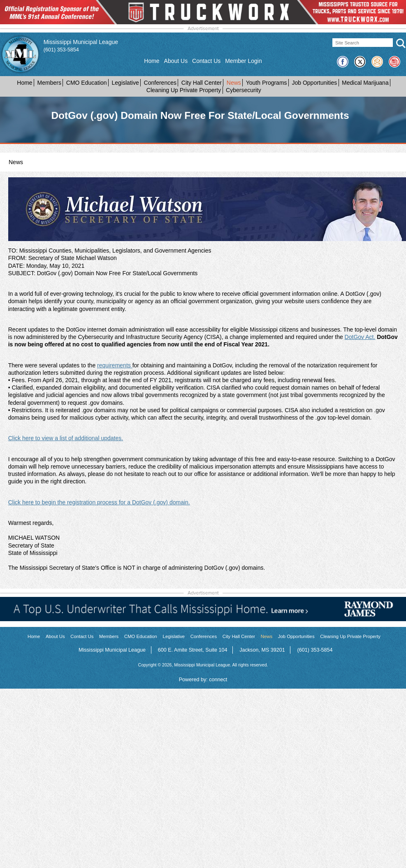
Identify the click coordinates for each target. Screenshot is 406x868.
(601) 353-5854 (61, 50)
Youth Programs (267, 83)
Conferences (160, 83)
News (234, 83)
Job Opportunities (314, 83)
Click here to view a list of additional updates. (66, 438)
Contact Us (206, 61)
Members (49, 83)
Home (152, 61)
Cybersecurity (244, 90)
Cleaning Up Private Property (184, 90)
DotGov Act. (360, 337)
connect (218, 680)
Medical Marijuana (365, 83)
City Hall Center (202, 83)
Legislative (125, 83)
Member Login (244, 61)
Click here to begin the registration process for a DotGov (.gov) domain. (99, 502)
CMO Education (87, 83)
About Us (176, 61)
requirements (115, 365)
